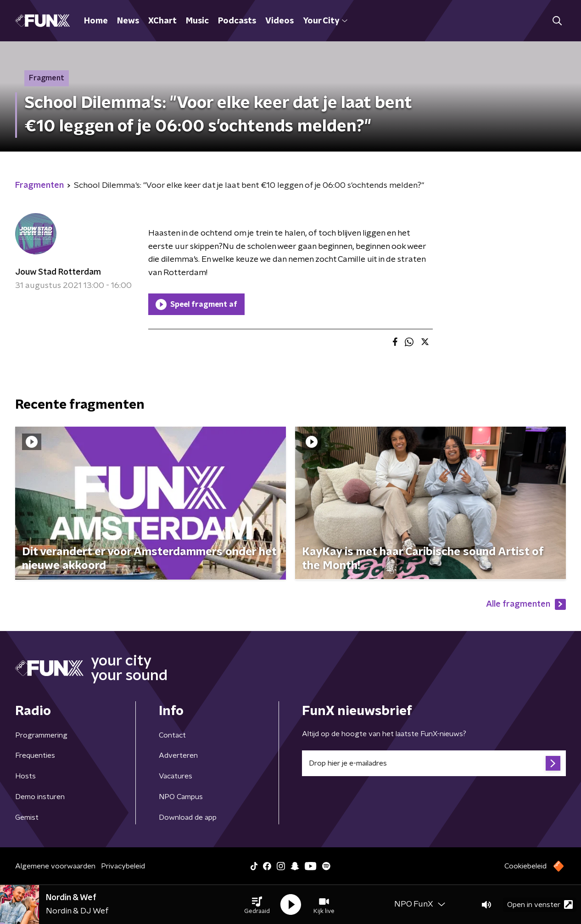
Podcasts (237, 21)
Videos (279, 21)
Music (197, 21)
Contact (172, 735)
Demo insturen (40, 797)
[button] (257, 905)
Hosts (25, 776)
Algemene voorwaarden (55, 866)
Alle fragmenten (526, 604)
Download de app (188, 817)
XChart (162, 21)
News (128, 21)
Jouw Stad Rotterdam (58, 272)
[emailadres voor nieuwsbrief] (434, 763)
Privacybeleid (123, 866)
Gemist (27, 817)
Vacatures (176, 776)
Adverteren (178, 755)
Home (96, 21)
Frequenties (35, 755)
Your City (325, 21)
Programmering (41, 735)
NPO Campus (181, 797)
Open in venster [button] (540, 904)
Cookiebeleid (525, 866)
